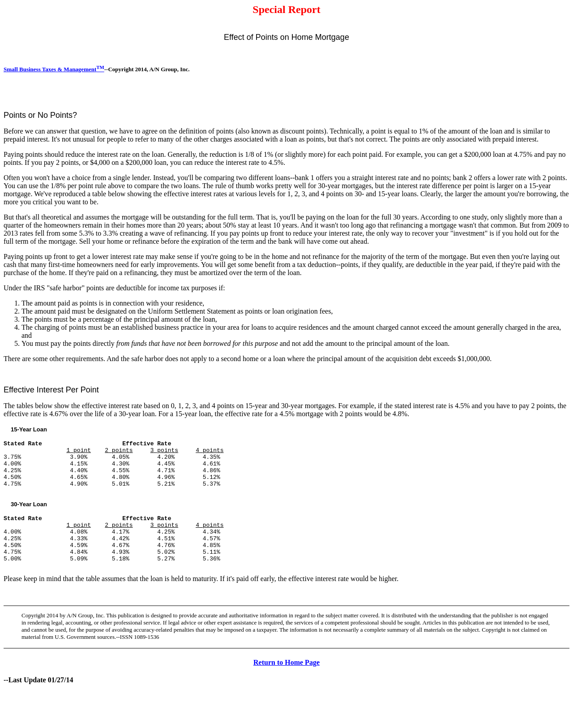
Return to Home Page (286, 684)
